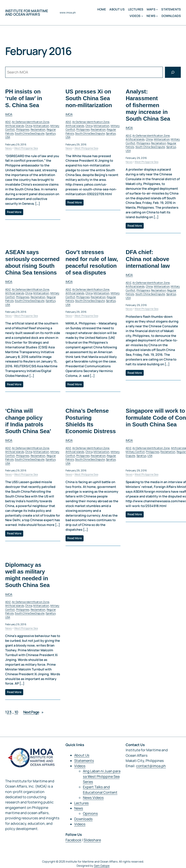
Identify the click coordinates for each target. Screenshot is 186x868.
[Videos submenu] (142, 16)
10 (16, 712)
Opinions (90, 813)
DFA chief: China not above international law (148, 259)
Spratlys (50, 133)
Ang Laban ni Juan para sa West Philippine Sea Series (102, 776)
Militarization (41, 126)
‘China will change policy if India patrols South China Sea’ (28, 421)
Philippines (23, 130)
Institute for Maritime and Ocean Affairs (27, 13)
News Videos (93, 798)
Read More (14, 212)
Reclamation (38, 130)
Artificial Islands (15, 126)
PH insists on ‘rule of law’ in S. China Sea (24, 98)
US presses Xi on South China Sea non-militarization (89, 98)
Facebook (73, 840)
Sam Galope (102, 866)
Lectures (81, 803)
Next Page (33, 712)
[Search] (173, 72)
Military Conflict (135, 452)
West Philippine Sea (26, 148)
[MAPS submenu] (157, 9)
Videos (135, 16)
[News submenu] (157, 16)
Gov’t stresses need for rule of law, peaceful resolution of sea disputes (92, 263)
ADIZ (8, 122)
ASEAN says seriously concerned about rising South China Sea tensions (32, 263)
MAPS (151, 9)
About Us (82, 755)
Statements (84, 761)
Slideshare (92, 840)
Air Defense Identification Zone (31, 122)
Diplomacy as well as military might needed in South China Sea (27, 575)
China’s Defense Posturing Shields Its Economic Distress (91, 421)
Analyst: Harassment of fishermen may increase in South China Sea (148, 105)
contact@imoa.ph (151, 766)
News (151, 16)
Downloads (83, 819)
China (29, 126)
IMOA (9, 114)
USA (8, 137)
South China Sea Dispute (30, 133)
